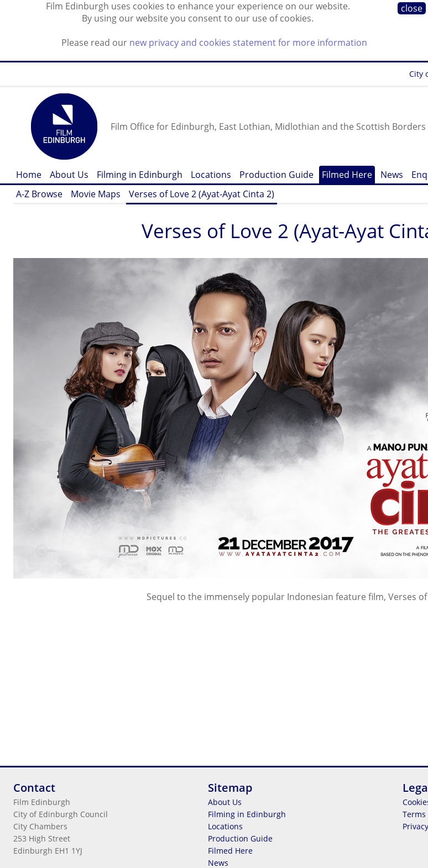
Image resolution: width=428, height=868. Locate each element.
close (412, 8)
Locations (211, 175)
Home (29, 175)
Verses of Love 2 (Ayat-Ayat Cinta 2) (202, 194)
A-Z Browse (39, 194)
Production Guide (276, 175)
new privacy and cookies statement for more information (248, 43)
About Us (69, 175)
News (392, 175)
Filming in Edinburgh (140, 175)
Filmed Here (347, 175)
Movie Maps (96, 194)
